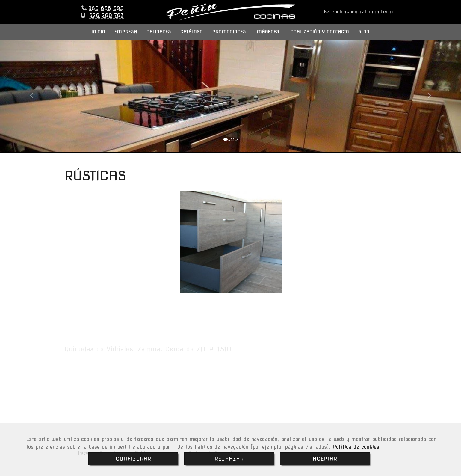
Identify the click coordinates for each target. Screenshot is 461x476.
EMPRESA (126, 38)
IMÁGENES (267, 38)
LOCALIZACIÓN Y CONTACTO (319, 38)
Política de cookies (356, 447)
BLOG (364, 38)
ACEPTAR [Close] (325, 459)
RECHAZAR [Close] (229, 459)
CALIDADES (159, 38)
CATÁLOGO (192, 38)
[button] (35, 99)
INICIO (98, 38)
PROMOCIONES (229, 38)
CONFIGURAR (133, 459)
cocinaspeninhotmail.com (361, 15)
